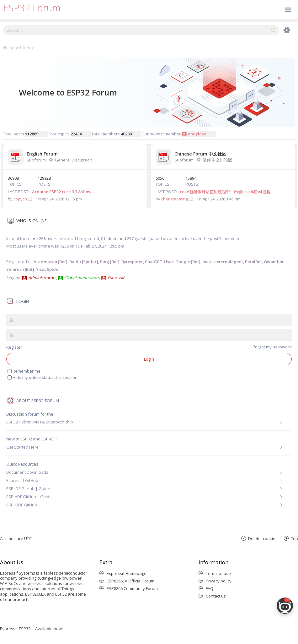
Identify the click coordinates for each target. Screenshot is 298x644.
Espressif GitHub (22, 480)
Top (294, 538)
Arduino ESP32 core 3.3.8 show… (63, 192)
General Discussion (74, 160)
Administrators (42, 278)
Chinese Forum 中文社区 (200, 154)
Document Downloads (27, 472)
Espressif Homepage (127, 573)
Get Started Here (22, 447)
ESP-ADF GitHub (21, 497)
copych (20, 199)
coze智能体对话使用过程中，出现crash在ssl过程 (225, 192)
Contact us (216, 596)
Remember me (27, 371)
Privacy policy (219, 581)
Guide (44, 488)
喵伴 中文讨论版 (217, 160)
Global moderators (82, 278)
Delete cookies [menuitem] (263, 538)
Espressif (116, 278)
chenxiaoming (175, 199)
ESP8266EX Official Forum (130, 581)
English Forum (42, 154)
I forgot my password (272, 347)
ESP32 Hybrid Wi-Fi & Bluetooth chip (40, 422)
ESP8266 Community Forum (132, 588)
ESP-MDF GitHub (22, 505)
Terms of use (218, 573)
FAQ (210, 588)
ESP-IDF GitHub (20, 488)
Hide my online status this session (45, 377)
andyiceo (197, 134)
